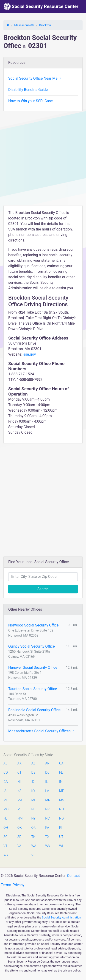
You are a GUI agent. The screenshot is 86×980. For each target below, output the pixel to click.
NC (47, 819)
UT (61, 837)
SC (6, 837)
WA (34, 846)
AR (47, 763)
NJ (6, 819)
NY (34, 819)
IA (5, 791)
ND (61, 819)
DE (33, 773)
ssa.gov (29, 354)
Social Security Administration (62, 917)
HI (19, 782)
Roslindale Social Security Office (34, 710)
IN (61, 782)
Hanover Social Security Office (33, 667)
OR (34, 828)
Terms (6, 885)
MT (20, 809)
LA (47, 791)
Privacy (19, 885)
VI (33, 855)
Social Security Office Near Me (35, 78)
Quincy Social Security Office (32, 646)
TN (34, 837)
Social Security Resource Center (41, 6)
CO (6, 773)
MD (6, 800)
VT (5, 846)
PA (47, 828)
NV (47, 809)
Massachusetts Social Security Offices (41, 731)
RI (61, 828)
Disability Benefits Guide (28, 90)
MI (33, 800)
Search (43, 589)
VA (19, 846)
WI (61, 846)
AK (19, 763)
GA (6, 782)
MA (20, 800)
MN (47, 800)
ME (61, 791)
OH (6, 828)
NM (20, 819)
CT (19, 773)
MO (6, 809)
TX (47, 837)
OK (20, 828)
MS (61, 800)
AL (5, 763)
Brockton (45, 25)
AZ (33, 763)
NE (33, 809)
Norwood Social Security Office (33, 625)
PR (19, 855)
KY (33, 791)
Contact (73, 876)
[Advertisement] (43, 160)
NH (61, 809)
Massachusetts (24, 25)
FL (61, 773)
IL (46, 782)
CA (61, 763)
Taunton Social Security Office (33, 689)
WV (47, 846)
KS (19, 791)
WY (6, 855)
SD (19, 837)
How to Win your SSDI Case (31, 101)
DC (47, 773)
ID (33, 782)
